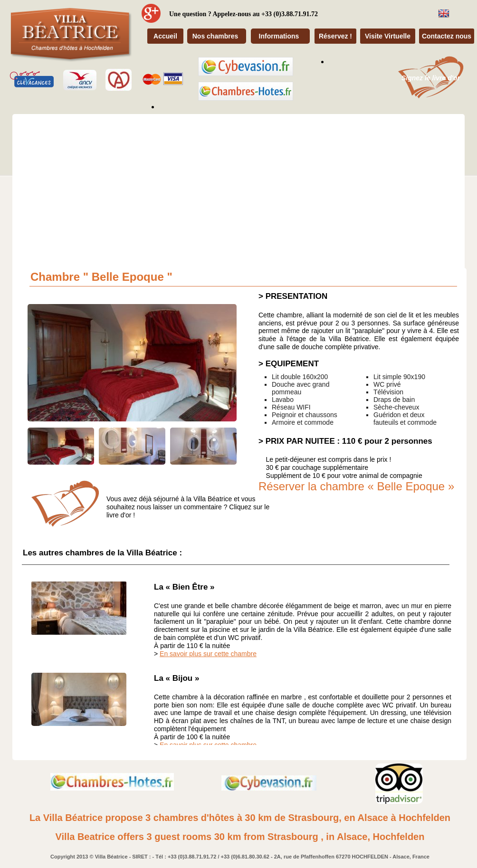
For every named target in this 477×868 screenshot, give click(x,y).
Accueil (165, 36)
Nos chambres (215, 36)
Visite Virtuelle (388, 36)
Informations (279, 36)
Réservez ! (335, 36)
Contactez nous (447, 36)
